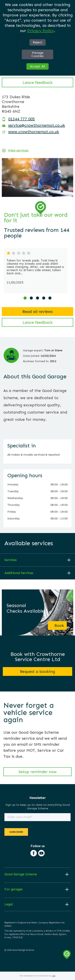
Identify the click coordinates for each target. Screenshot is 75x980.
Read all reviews (37, 312)
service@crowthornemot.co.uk (37, 125)
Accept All (37, 66)
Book (59, 625)
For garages (13, 889)
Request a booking (37, 671)
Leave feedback (38, 82)
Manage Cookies (37, 54)
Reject (37, 42)
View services (18, 150)
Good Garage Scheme (21, 874)
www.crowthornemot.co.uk (34, 132)
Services (10, 560)
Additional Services (19, 573)
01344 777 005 (21, 119)
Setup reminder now (38, 772)
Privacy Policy (41, 31)
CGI (54, 976)
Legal (8, 904)
